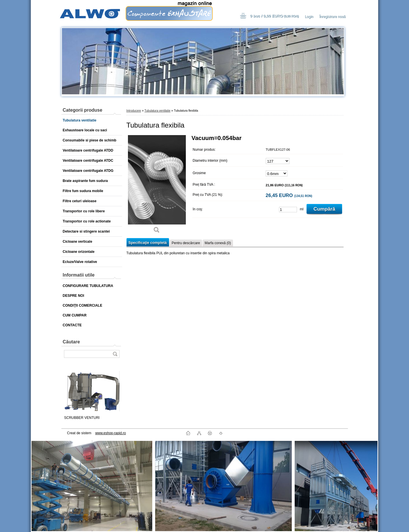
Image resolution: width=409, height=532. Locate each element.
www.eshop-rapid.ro (111, 433)
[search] (115, 354)
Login (309, 16)
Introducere (134, 111)
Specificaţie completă (148, 243)
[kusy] (288, 210)
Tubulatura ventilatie (157, 111)
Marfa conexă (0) (218, 243)
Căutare (71, 342)
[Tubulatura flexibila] (157, 186)
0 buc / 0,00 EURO (274, 16)
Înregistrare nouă (332, 16)
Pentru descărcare (186, 243)
